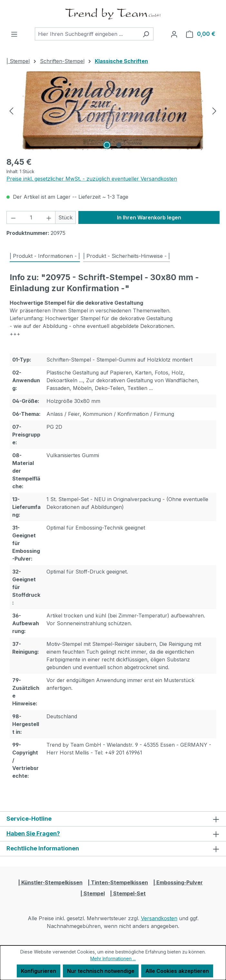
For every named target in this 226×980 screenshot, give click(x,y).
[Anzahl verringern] (13, 217)
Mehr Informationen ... (113, 959)
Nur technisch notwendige (101, 971)
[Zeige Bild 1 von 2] (107, 145)
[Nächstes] (214, 110)
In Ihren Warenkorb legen (149, 217)
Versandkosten (159, 918)
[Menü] (14, 34)
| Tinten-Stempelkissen (118, 882)
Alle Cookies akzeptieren (177, 971)
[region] (113, 111)
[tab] (45, 256)
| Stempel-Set (128, 893)
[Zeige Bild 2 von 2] (119, 145)
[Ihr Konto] (174, 34)
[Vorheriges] (11, 110)
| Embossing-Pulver (178, 882)
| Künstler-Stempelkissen (50, 882)
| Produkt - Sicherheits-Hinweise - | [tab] (127, 256)
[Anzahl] (31, 217)
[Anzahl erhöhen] (49, 217)
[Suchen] (146, 34)
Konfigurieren (39, 971)
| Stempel (93, 893)
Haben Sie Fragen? (33, 833)
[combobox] (87, 34)
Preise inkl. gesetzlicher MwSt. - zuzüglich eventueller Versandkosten (92, 179)
